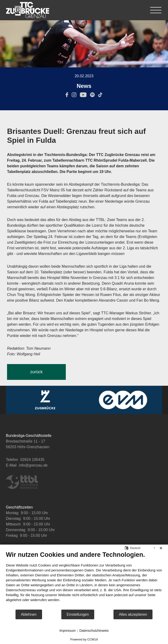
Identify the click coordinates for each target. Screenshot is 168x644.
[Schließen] (161, 548)
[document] (84, 580)
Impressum (68, 631)
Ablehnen (29, 614)
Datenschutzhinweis (94, 631)
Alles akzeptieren (133, 614)
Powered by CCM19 (84, 639)
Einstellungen (78, 614)
